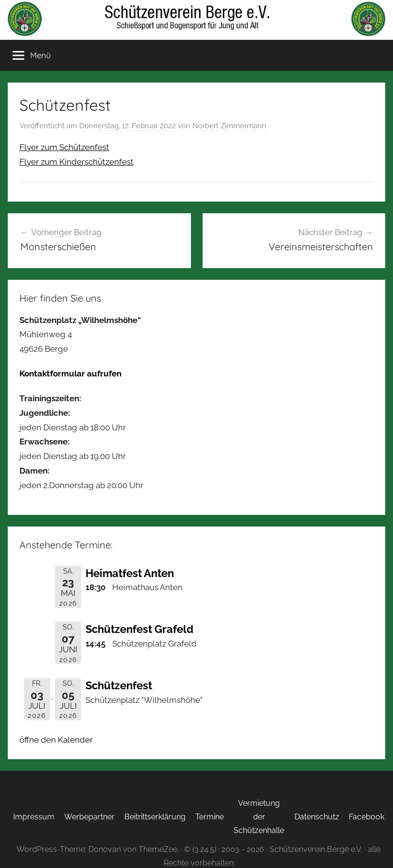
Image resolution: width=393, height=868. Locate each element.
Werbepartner (89, 817)
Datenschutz (317, 817)
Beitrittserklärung (155, 817)
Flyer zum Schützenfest (64, 147)
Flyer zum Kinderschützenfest (77, 162)
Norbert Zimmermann (229, 126)
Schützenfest (119, 685)
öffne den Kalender (56, 740)
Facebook (367, 817)
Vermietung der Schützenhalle (259, 817)
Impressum (34, 817)
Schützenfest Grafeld (139, 629)
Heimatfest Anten (130, 573)
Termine (210, 817)
